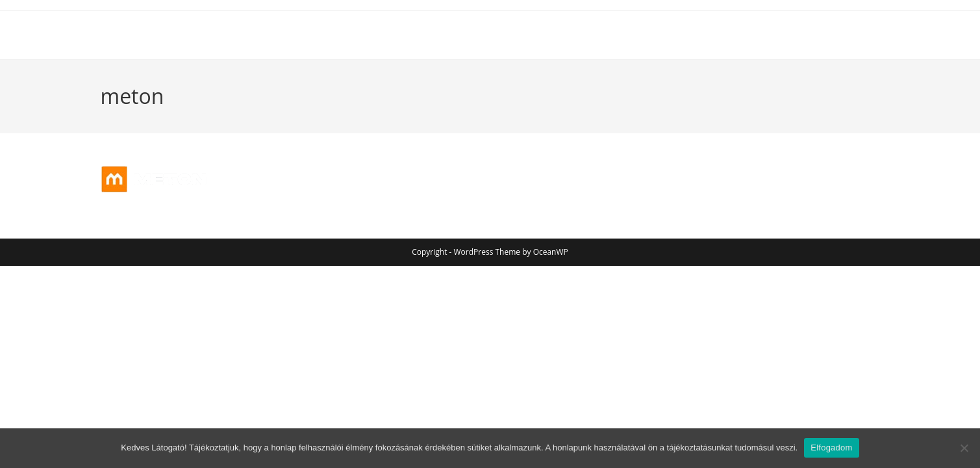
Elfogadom (831, 448)
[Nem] (964, 448)
